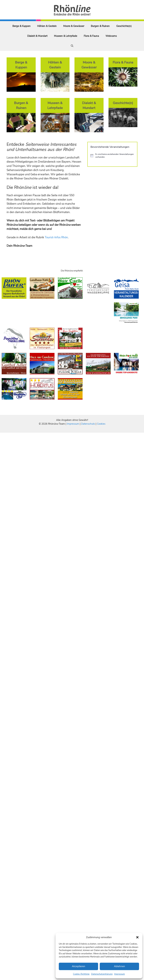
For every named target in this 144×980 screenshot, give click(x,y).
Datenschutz (88, 424)
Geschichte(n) (124, 26)
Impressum (120, 974)
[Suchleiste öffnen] (72, 46)
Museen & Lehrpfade (66, 36)
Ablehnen (119, 966)
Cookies (101, 424)
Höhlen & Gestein (47, 26)
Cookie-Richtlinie (81, 974)
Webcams (111, 36)
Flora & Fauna (91, 36)
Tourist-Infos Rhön (56, 237)
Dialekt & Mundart (37, 36)
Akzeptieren (79, 966)
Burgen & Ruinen (100, 26)
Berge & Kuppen (21, 26)
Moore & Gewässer (74, 26)
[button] (137, 937)
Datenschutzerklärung (102, 974)
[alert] (112, 156)
